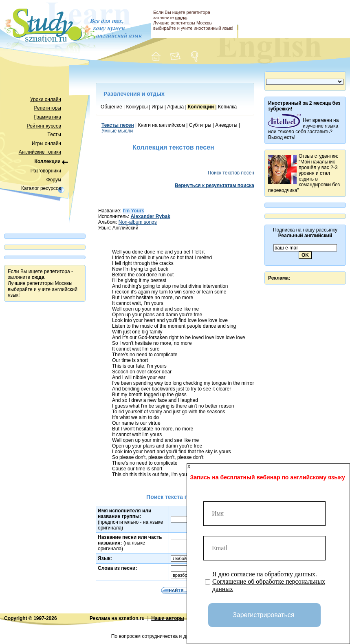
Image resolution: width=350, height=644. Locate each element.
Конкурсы (137, 107)
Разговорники (46, 171)
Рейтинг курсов (44, 126)
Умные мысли (117, 131)
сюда (181, 18)
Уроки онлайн (46, 99)
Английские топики (40, 152)
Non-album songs (138, 222)
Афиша (175, 107)
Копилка (227, 107)
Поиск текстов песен (231, 173)
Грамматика (48, 117)
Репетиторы (48, 108)
